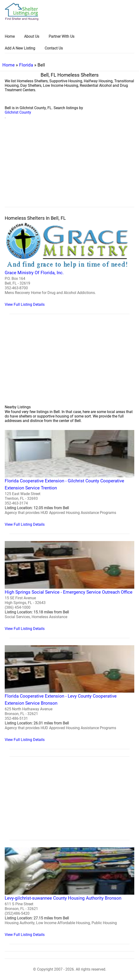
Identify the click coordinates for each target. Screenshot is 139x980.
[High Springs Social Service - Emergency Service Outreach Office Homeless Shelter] (69, 586)
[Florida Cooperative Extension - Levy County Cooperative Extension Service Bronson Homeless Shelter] (69, 694)
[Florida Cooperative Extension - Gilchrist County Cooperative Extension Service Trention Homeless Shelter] (69, 478)
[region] (69, 168)
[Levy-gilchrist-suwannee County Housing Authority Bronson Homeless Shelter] (69, 892)
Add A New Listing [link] (20, 48)
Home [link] (10, 36)
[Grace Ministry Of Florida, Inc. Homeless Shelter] (69, 264)
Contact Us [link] (54, 48)
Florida (26, 65)
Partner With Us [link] (61, 36)
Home (8, 65)
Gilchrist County (18, 112)
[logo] (22, 12)
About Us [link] (32, 36)
